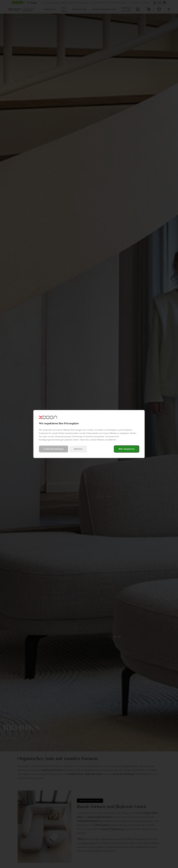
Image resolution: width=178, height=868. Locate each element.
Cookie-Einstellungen (54, 449)
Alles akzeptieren (127, 449)
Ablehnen (78, 449)
